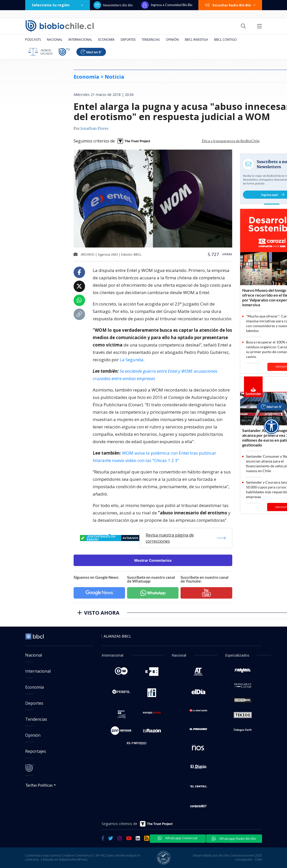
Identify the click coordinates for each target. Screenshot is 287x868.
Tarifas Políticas (39, 785)
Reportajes (36, 751)
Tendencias (151, 40)
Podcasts (33, 40)
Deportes (128, 40)
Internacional (80, 40)
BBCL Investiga (196, 40)
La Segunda (132, 360)
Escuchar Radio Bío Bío (230, 5)
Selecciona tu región (58, 5)
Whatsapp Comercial (178, 838)
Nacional (55, 40)
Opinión (172, 40)
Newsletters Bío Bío (113, 5)
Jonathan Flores (94, 129)
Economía (106, 40)
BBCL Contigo (225, 40)
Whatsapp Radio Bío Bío (234, 838)
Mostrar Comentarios (153, 560)
